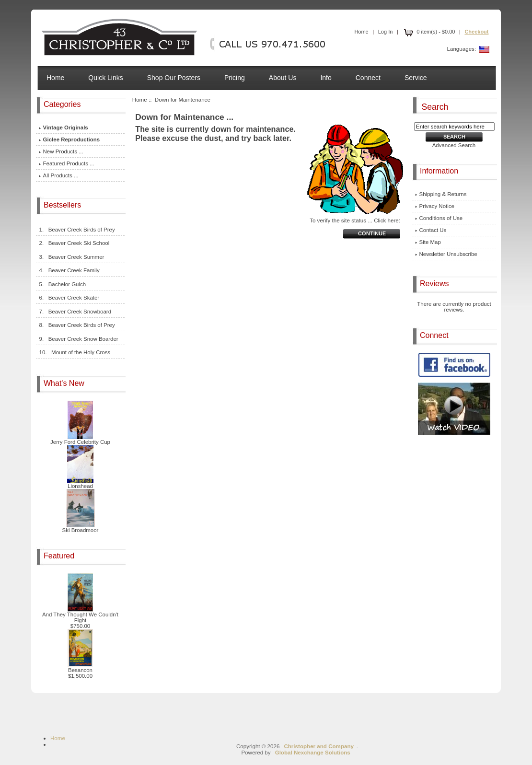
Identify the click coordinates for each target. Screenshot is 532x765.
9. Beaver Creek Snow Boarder (79, 339)
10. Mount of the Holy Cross (75, 352)
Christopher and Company (319, 746)
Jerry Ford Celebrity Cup (80, 440)
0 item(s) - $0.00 (428, 32)
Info (326, 78)
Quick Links (105, 78)
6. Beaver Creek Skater (69, 298)
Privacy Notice (435, 206)
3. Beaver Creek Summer (72, 257)
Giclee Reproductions (69, 139)
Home (361, 32)
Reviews (435, 284)
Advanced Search (454, 145)
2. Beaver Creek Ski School (74, 243)
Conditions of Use (439, 218)
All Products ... (59, 175)
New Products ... (61, 151)
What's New (65, 383)
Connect (368, 78)
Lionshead (80, 484)
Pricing (235, 78)
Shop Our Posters (174, 78)
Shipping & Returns (441, 194)
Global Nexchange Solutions (313, 752)
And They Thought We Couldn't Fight (80, 615)
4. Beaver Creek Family (69, 270)
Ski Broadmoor (81, 528)
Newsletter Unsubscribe (446, 254)
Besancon (80, 668)
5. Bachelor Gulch (63, 284)
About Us (283, 78)
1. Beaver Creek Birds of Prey (77, 230)
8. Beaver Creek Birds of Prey (77, 325)
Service (416, 78)
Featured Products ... (67, 163)
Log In (386, 32)
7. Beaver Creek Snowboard (75, 312)
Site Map (428, 242)
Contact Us (431, 230)
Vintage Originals (64, 127)
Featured (60, 556)
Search (435, 106)
